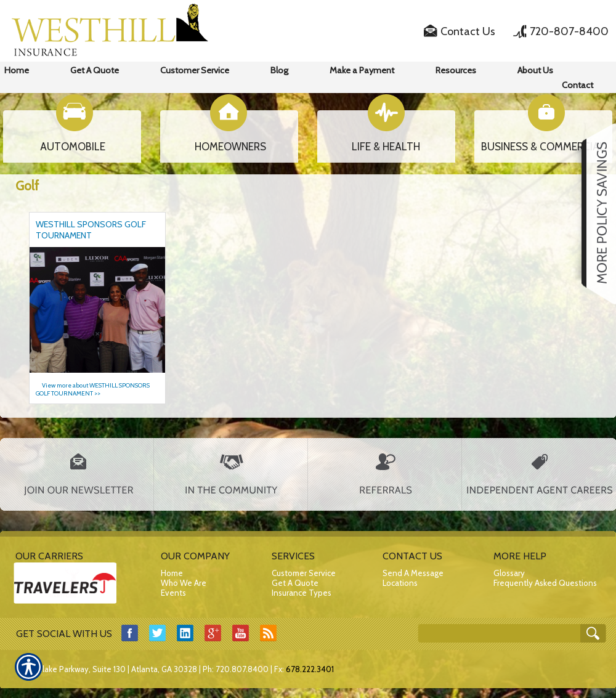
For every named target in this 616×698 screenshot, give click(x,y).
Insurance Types (302, 593)
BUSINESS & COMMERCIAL (543, 147)
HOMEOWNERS (230, 147)
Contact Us (468, 31)
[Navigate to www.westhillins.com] (594, 214)
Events (173, 593)
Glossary (509, 573)
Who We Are (184, 583)
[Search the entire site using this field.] (500, 634)
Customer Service (304, 573)
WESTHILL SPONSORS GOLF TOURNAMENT (91, 230)
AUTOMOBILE (73, 147)
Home (172, 573)
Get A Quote (295, 583)
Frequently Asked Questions (545, 583)
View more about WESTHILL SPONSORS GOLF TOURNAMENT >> (93, 389)
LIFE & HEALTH (386, 147)
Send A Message (413, 573)
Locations (400, 583)
